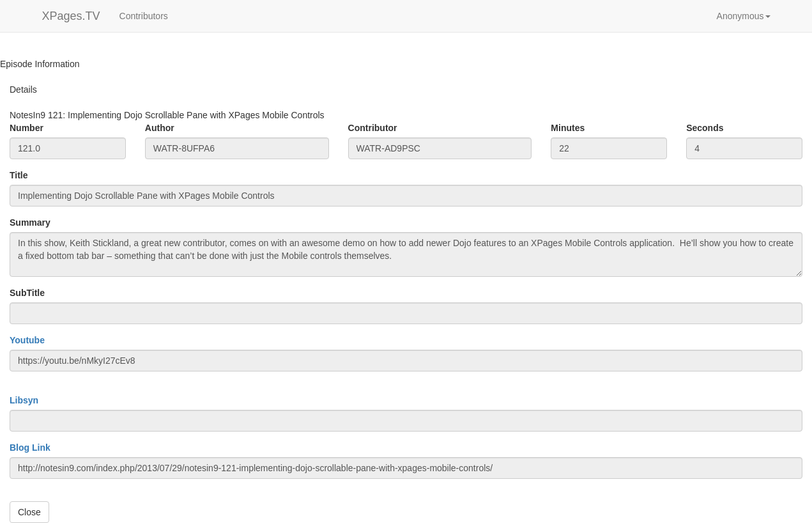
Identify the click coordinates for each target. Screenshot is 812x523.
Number (27, 128)
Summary (30, 222)
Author (160, 128)
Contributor (373, 128)
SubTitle (27, 293)
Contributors (144, 16)
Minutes (568, 128)
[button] (744, 16)
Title (19, 175)
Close (29, 512)
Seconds (705, 128)
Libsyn (24, 400)
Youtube (27, 340)
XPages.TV (71, 16)
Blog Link (30, 448)
